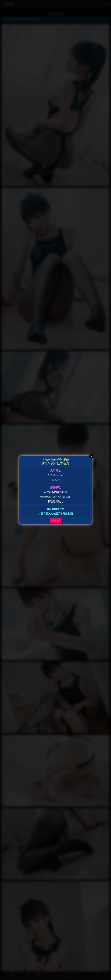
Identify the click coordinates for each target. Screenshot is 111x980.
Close (91, 456)
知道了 (55, 520)
